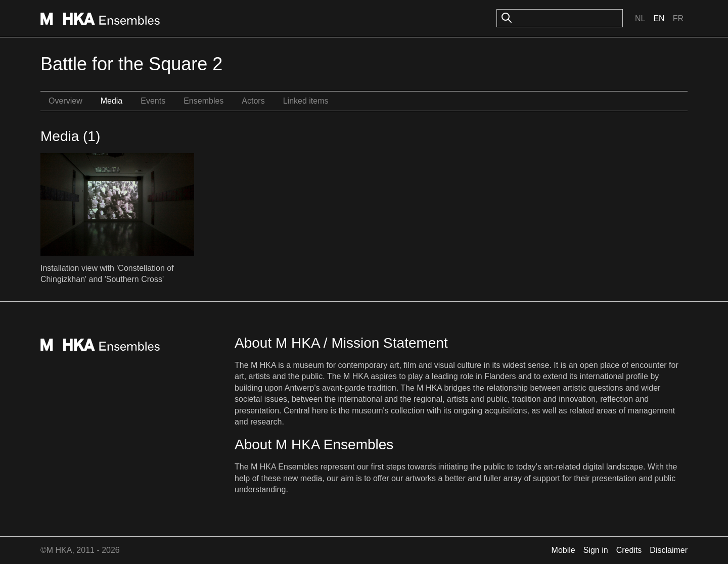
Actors (253, 101)
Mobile (563, 550)
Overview (65, 101)
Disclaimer (669, 550)
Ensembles (203, 101)
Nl (640, 18)
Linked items (306, 101)
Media (112, 101)
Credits (629, 550)
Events (153, 101)
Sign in (596, 550)
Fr (678, 18)
